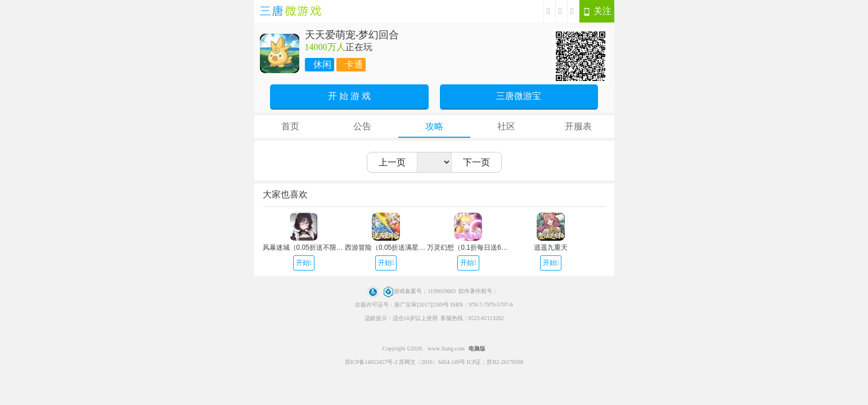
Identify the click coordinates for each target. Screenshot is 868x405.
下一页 (476, 162)
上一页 (392, 162)
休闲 (322, 64)
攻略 (434, 126)
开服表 (578, 126)
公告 (362, 126)
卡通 (354, 64)
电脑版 (477, 348)
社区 (506, 126)
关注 (597, 11)
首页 (290, 126)
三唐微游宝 (519, 96)
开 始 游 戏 (349, 96)
